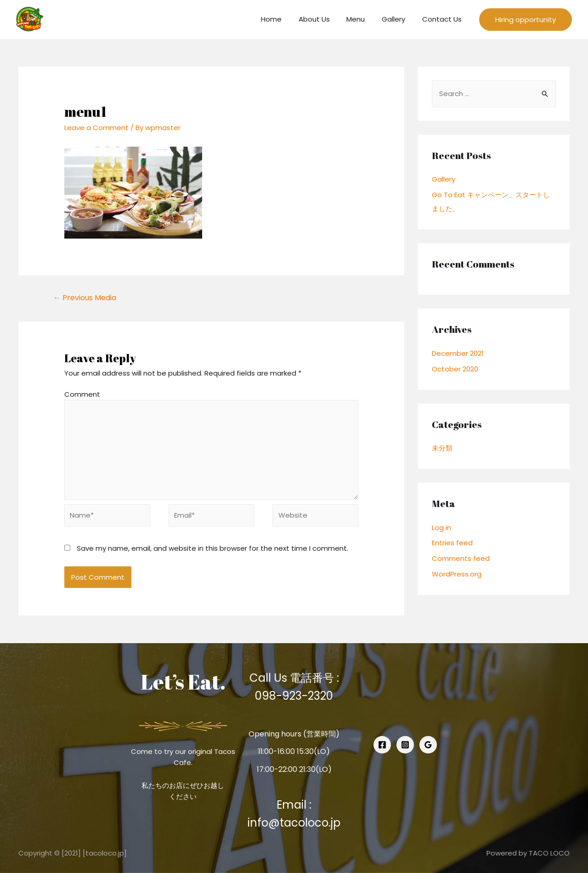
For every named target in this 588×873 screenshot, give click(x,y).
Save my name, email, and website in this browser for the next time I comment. (212, 548)
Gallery (398, 19)
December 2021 (458, 353)
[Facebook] (382, 745)
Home (285, 19)
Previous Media (85, 298)
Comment (82, 394)
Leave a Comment (96, 128)
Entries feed (452, 543)
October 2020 (455, 369)
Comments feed (461, 558)
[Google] (428, 745)
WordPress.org (457, 574)
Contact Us (443, 19)
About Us (325, 19)
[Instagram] (405, 745)
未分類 (442, 448)
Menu (363, 19)
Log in (441, 528)
